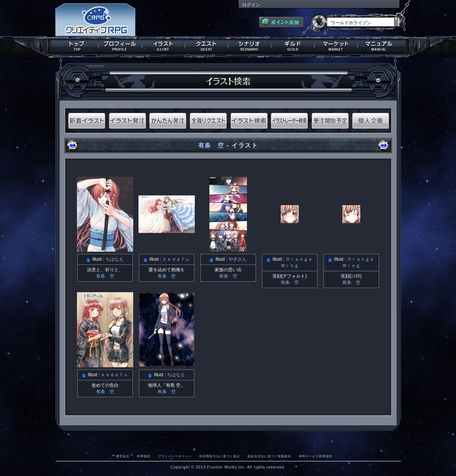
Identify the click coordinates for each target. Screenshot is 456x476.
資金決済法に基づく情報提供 (269, 456)
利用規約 (144, 456)
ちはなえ (114, 259)
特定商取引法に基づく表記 (220, 456)
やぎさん (238, 259)
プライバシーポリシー (175, 456)
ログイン (251, 5)
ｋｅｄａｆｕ (176, 259)
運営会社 (123, 456)
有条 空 (211, 145)
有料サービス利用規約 (316, 456)
